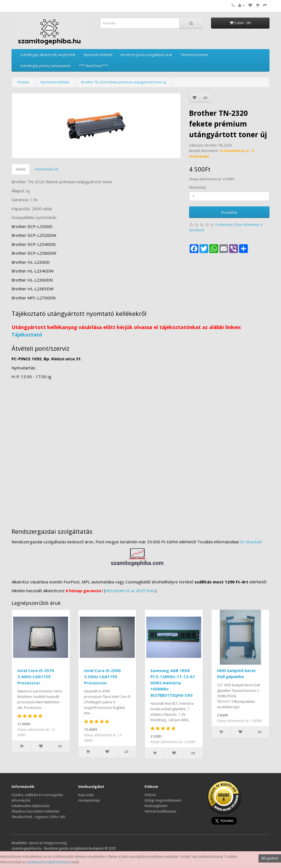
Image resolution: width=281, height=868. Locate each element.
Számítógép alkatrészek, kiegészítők (48, 55)
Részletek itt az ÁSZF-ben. (130, 591)
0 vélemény (224, 225)
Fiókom (150, 795)
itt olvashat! (251, 542)
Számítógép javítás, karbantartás (45, 66)
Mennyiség (197, 187)
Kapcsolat (86, 795)
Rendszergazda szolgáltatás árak (146, 55)
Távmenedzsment (194, 55)
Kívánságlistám (156, 806)
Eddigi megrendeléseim (163, 800)
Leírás (21, 169)
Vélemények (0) (46, 169)
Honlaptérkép (89, 800)
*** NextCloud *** (94, 66)
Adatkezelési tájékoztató (31, 806)
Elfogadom (270, 858)
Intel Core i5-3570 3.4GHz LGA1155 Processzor (36, 677)
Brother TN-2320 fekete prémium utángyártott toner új (123, 82)
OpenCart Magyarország (47, 843)
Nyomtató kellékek (98, 55)
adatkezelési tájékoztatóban (49, 862)
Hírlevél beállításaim (160, 811)
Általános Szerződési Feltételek (35, 811)
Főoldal (23, 82)
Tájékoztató (27, 335)
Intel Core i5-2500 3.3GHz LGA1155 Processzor (102, 677)
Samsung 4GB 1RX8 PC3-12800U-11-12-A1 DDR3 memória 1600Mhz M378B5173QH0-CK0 (173, 683)
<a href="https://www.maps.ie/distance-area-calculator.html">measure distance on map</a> (140, 451)
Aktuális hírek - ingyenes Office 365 (38, 817)
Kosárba (229, 212)
